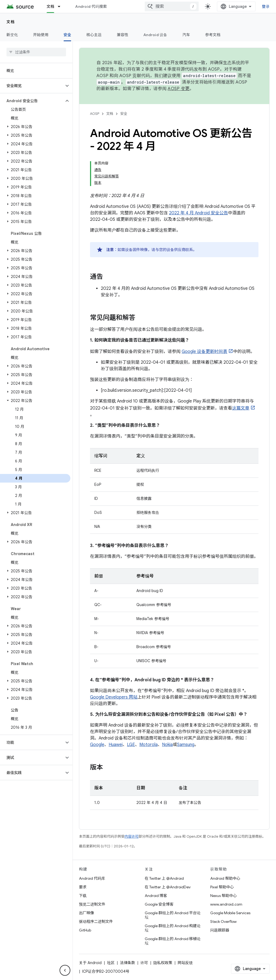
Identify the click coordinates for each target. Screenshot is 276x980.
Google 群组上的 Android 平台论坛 (173, 915)
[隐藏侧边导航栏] (65, 970)
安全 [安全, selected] (68, 35)
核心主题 (94, 35)
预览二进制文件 (92, 904)
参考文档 (213, 35)
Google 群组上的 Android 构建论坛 (173, 928)
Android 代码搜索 (91, 6)
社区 (111, 963)
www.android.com (226, 904)
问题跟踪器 (220, 930)
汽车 (186, 35)
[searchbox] (36, 52)
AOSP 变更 (179, 89)
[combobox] (172, 6)
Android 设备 (155, 35)
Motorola (149, 745)
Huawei (116, 745)
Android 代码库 (92, 878)
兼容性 (123, 35)
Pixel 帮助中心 (222, 887)
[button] (32, 86)
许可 (144, 963)
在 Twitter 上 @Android (164, 878)
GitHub (85, 930)
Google (97, 745)
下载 (83, 896)
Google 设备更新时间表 (204, 352)
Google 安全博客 (159, 904)
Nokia (167, 745)
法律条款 (127, 963)
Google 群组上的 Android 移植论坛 (173, 941)
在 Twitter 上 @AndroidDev (168, 887)
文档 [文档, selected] (51, 6)
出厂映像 (87, 913)
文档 (11, 22)
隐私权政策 (163, 963)
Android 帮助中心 (225, 878)
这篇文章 (241, 408)
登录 (266, 6)
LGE (131, 745)
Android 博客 (156, 896)
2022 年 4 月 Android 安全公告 (199, 213)
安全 (124, 114)
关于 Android (90, 963)
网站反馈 (185, 963)
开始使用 (41, 35)
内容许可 (132, 836)
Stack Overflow (223, 921)
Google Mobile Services (230, 913)
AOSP (95, 114)
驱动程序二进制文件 (96, 921)
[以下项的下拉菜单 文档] (61, 6)
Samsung (186, 745)
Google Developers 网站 (114, 697)
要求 (83, 887)
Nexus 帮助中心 (223, 896)
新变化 (12, 35)
